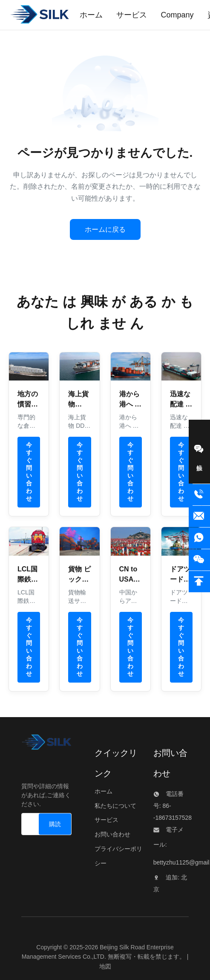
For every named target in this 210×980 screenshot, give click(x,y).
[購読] (55, 824)
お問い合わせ (112, 834)
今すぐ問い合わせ (29, 472)
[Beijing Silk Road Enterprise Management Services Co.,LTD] (46, 744)
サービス (106, 820)
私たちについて (115, 806)
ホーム (104, 791)
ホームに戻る (105, 229)
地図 (105, 966)
